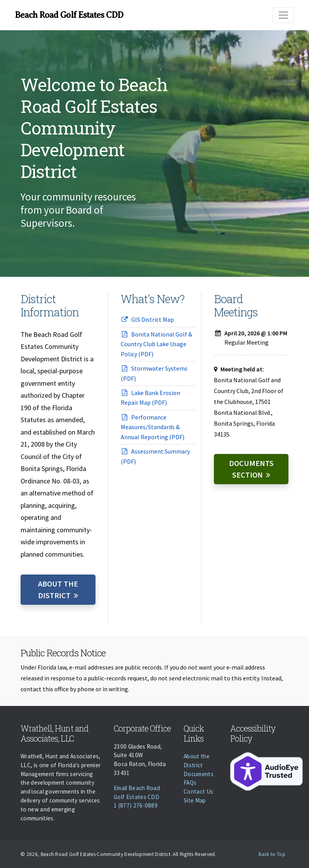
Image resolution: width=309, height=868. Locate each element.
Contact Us (198, 791)
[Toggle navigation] (283, 15)
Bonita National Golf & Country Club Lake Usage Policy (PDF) (156, 344)
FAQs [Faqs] (190, 783)
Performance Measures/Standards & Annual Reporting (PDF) (153, 427)
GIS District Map (147, 319)
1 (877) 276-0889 (136, 805)
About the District (58, 589)
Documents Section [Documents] (251, 469)
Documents (199, 774)
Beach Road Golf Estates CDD (69, 15)
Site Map (195, 800)
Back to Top (272, 854)
